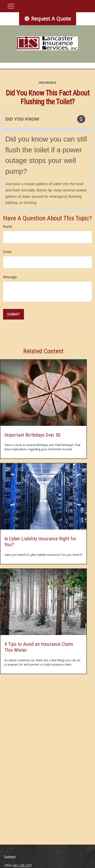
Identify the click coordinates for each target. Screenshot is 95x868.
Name (8, 226)
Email (7, 252)
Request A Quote (48, 19)
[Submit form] (13, 314)
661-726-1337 (23, 865)
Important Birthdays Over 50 (32, 435)
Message (10, 277)
